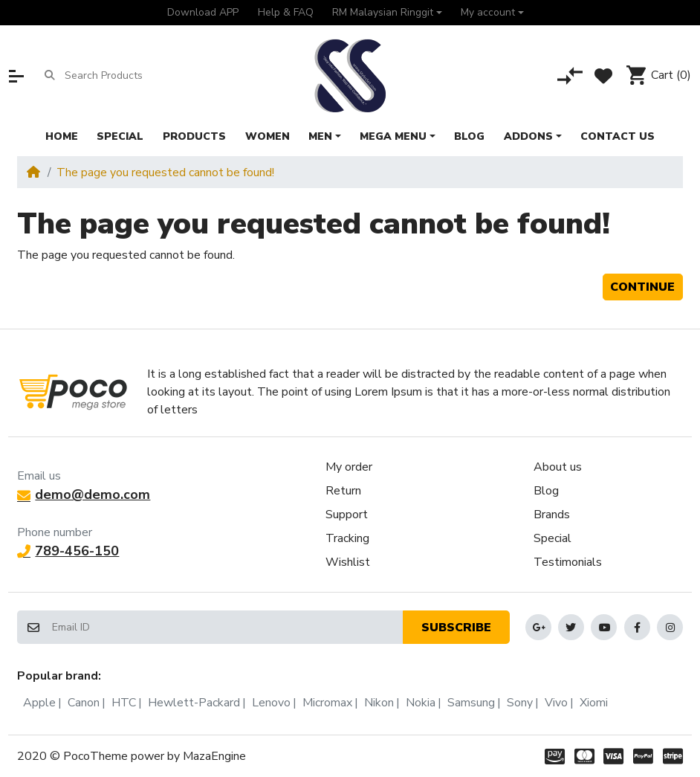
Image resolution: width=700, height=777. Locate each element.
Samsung (471, 703)
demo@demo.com (84, 494)
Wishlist (348, 562)
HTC (124, 703)
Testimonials (568, 562)
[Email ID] (227, 627)
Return (343, 491)
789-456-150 (68, 551)
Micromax (327, 703)
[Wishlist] (603, 76)
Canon (84, 703)
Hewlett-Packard (194, 703)
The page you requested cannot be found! (165, 173)
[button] (387, 13)
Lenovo (271, 703)
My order (349, 467)
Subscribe (456, 628)
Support (347, 515)
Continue (642, 287)
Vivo (556, 703)
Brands (552, 515)
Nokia (421, 703)
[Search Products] (122, 76)
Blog (546, 491)
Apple (39, 703)
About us (558, 467)
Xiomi (594, 703)
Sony (520, 703)
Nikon (379, 703)
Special (552, 538)
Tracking (347, 538)
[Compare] (570, 76)
